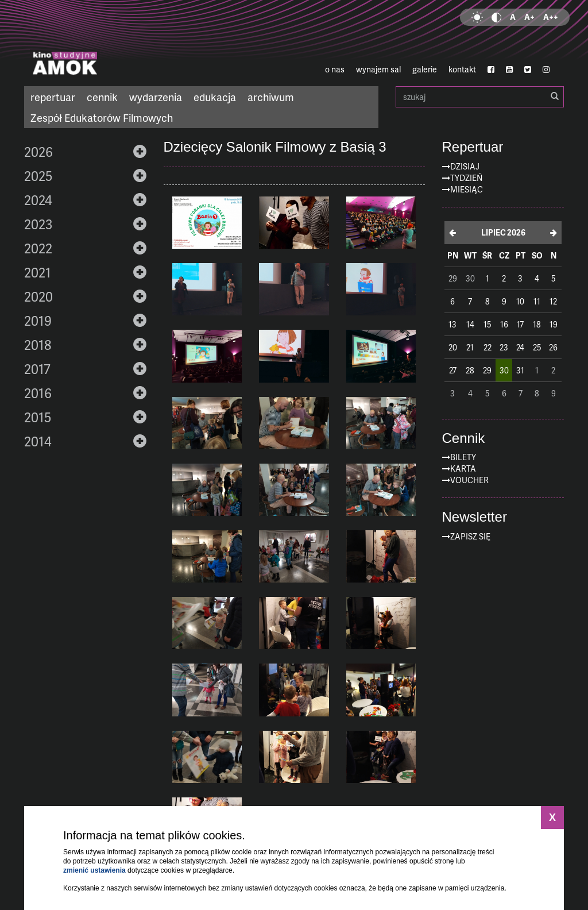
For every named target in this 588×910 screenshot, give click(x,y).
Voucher (469, 480)
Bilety (463, 457)
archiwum (271, 97)
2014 (38, 441)
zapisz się (470, 536)
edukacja (215, 97)
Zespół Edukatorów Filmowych (102, 117)
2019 (38, 321)
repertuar (53, 97)
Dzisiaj (465, 166)
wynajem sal (378, 69)
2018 (38, 345)
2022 (38, 248)
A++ (551, 17)
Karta (463, 469)
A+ (529, 17)
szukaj (480, 97)
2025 (38, 176)
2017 (37, 369)
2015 (38, 417)
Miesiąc (467, 189)
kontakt (462, 69)
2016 (38, 393)
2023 (38, 224)
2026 (38, 152)
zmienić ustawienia (94, 870)
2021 (38, 272)
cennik (102, 97)
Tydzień (466, 178)
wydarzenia (156, 97)
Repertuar (473, 147)
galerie (425, 69)
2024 (38, 200)
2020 (38, 296)
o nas (335, 69)
